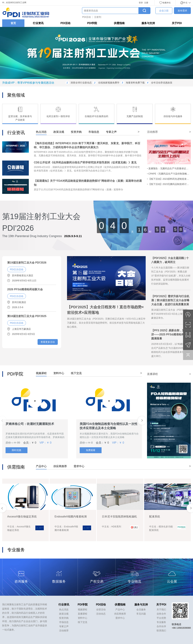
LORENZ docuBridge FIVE (23, 517)
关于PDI (177, 23)
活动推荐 (64, 631)
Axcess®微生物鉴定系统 (69, 517)
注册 (146, 3)
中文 (186, 3)
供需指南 (119, 23)
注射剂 (98, 17)
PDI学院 (92, 23)
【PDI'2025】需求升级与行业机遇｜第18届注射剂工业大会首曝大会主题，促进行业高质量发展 (170, 300)
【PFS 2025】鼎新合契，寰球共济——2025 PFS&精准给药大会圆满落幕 (171, 334)
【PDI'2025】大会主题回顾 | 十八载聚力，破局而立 (170, 260)
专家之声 (64, 626)
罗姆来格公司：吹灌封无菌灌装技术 (30, 424)
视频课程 (83, 610)
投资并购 (64, 618)
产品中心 (120, 610)
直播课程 (83, 614)
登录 (141, 3)
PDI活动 (86, 17)
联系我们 (161, 631)
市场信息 (64, 622)
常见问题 (141, 614)
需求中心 (120, 618)
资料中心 (83, 618)
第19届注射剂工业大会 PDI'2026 (27, 263)
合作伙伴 (161, 626)
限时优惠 (17, 450)
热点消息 (64, 610)
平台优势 (161, 618)
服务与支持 (148, 23)
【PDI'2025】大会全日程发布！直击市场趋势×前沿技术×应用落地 (105, 310)
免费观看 (91, 450)
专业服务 (161, 622)
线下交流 (83, 622)
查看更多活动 (48, 342)
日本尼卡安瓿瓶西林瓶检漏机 (167, 517)
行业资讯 (38, 23)
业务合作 (161, 614)
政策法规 (64, 614)
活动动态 (101, 614)
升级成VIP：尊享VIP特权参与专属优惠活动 (28, 83)
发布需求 (182, 11)
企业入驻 (164, 11)
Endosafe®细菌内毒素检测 (118, 517)
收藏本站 (165, 3)
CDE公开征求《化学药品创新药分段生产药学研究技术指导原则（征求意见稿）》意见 (85, 162)
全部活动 (101, 610)
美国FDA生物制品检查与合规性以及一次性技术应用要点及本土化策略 (109, 426)
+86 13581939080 (181, 628)
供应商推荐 (120, 614)
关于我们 (161, 610)
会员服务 (141, 610)
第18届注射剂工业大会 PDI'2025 (27, 316)
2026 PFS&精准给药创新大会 (25, 289)
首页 (13, 23)
